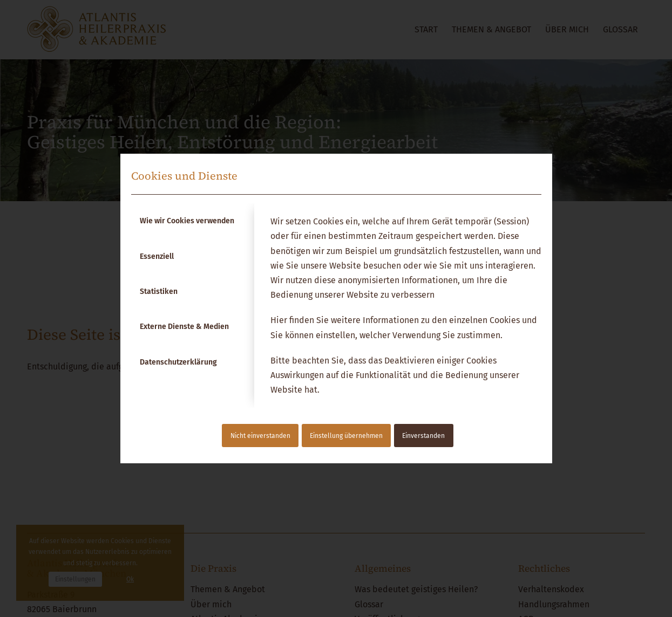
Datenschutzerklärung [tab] (178, 362)
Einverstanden (423, 436)
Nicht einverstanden (260, 436)
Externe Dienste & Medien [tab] (184, 327)
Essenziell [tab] (157, 256)
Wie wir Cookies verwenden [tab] (187, 221)
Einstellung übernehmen (346, 436)
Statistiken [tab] (159, 292)
